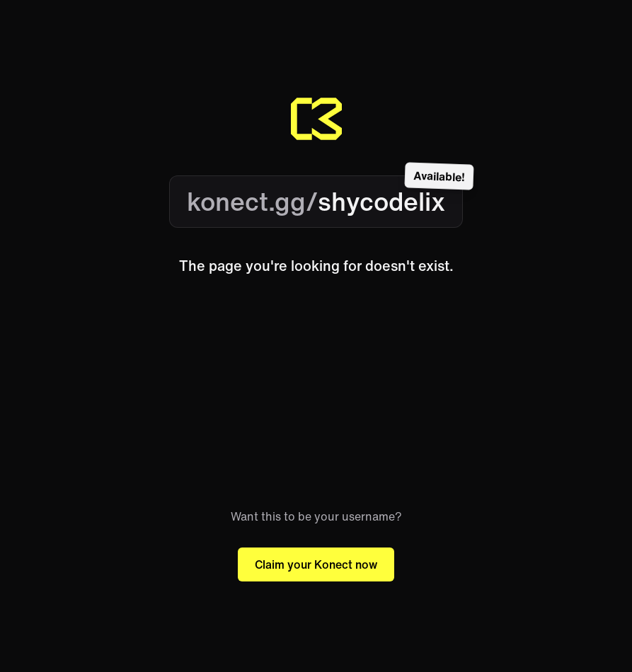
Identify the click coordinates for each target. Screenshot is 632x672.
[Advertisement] (316, 392)
